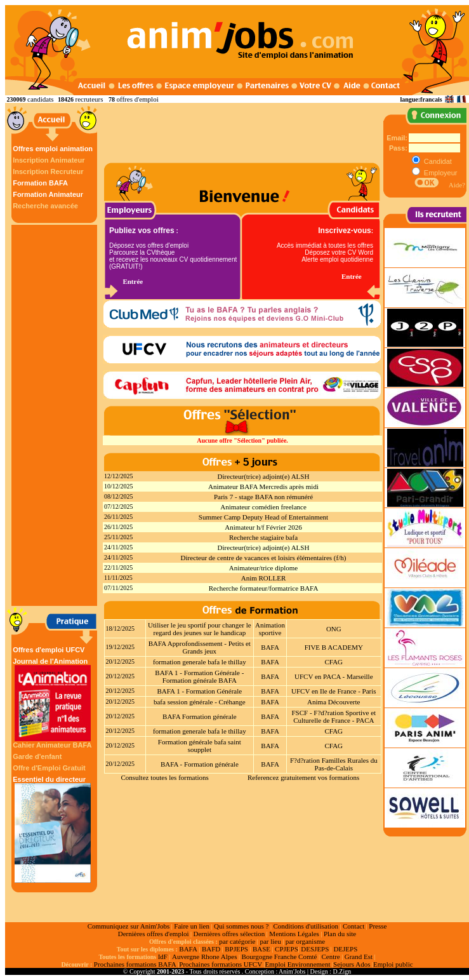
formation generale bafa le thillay (200, 662)
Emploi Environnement (298, 964)
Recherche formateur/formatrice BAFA (264, 588)
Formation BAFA (40, 183)
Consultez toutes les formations (164, 777)
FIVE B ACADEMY (334, 647)
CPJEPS (287, 949)
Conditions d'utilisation (306, 926)
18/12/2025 (121, 628)
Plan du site (340, 934)
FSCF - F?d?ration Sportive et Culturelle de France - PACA (334, 716)
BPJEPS (236, 949)
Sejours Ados (352, 964)
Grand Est (359, 957)
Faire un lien (192, 926)
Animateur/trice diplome (263, 568)
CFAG (334, 662)
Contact (353, 926)
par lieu (270, 941)
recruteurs (89, 99)
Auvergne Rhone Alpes (204, 957)
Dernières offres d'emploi (154, 934)
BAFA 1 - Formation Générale (200, 691)
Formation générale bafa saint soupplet (200, 746)
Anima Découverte (334, 702)
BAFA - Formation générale (200, 764)
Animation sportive (270, 629)
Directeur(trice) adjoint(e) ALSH (264, 476)
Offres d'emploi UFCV (49, 650)
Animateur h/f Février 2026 (263, 527)
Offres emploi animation (53, 149)
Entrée (133, 281)
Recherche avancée (45, 206)
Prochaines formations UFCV (221, 964)
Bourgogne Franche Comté (279, 957)
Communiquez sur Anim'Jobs (129, 926)
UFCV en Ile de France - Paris (334, 691)
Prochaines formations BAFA (135, 964)
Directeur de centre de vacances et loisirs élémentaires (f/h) (264, 558)
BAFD (211, 949)
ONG (334, 629)
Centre (330, 957)
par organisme (305, 941)
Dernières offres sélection (229, 934)
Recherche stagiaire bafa (263, 537)
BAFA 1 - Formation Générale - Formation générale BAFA (199, 676)
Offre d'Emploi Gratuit (49, 768)
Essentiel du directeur (53, 829)
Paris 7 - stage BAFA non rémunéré (263, 497)
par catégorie (237, 941)
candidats (41, 99)
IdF (163, 957)
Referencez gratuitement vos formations (303, 777)
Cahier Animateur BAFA (52, 745)
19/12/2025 (121, 647)
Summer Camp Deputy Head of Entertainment (263, 517)
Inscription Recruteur (48, 171)
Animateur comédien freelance (263, 507)
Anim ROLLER (264, 578)
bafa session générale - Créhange (200, 702)
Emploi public (393, 964)
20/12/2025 (121, 661)
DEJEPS (345, 949)
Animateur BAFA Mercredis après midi (263, 487)
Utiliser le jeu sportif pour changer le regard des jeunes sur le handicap (200, 629)
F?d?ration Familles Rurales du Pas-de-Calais (334, 764)
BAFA (270, 647)
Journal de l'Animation (53, 699)
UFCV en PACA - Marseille (334, 676)
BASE (261, 949)
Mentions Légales (294, 934)
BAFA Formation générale (200, 716)
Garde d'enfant (37, 756)
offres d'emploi (137, 99)
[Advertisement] (56, 415)
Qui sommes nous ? (241, 926)
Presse (378, 926)
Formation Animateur (48, 194)
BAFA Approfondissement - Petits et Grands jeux (200, 647)
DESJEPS (315, 949)
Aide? (457, 185)
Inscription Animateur (49, 160)
